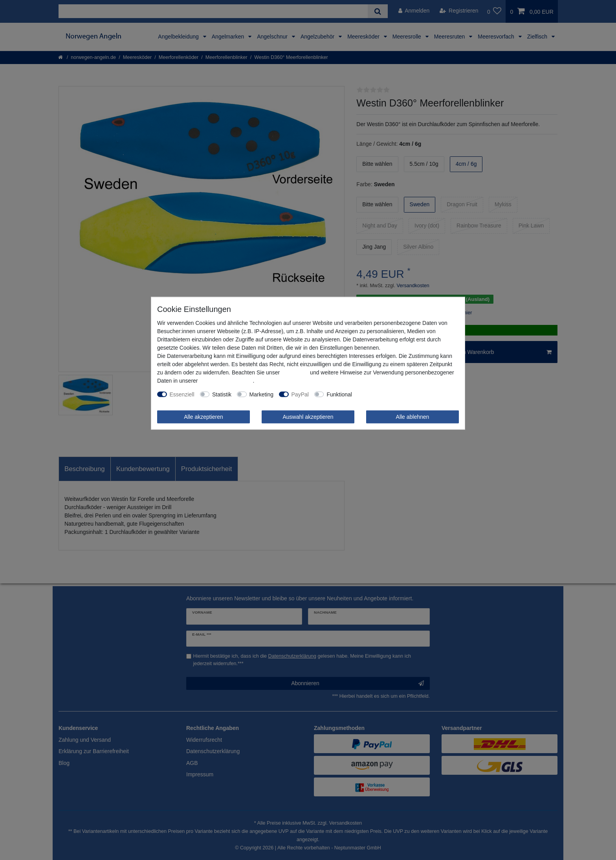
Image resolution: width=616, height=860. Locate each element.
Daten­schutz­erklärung (226, 380)
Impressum (295, 372)
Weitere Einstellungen (384, 394)
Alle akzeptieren (203, 416)
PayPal (300, 394)
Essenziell (182, 394)
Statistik (222, 394)
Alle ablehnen (413, 416)
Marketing (261, 394)
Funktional (339, 394)
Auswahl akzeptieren (308, 416)
